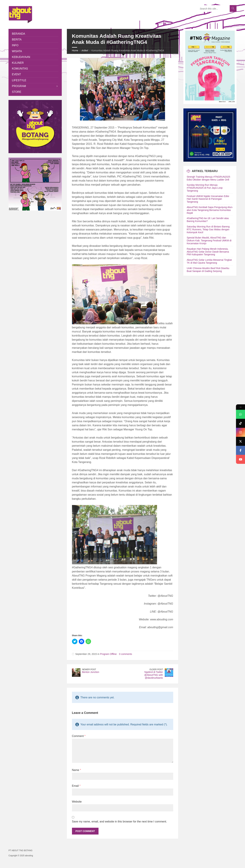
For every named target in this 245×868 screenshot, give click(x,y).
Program (19, 86)
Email (76, 786)
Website (77, 802)
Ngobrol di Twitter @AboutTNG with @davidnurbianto (154, 675)
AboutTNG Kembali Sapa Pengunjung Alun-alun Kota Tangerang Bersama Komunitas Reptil (210, 210)
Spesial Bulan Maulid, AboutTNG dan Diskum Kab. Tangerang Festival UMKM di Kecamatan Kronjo (209, 240)
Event (16, 74)
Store (17, 92)
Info (15, 45)
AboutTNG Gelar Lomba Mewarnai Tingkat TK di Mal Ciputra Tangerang (209, 261)
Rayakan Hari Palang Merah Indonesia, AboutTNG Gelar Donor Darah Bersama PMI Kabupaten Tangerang (208, 252)
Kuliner (18, 63)
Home (75, 50)
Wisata (17, 51)
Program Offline (108, 654)
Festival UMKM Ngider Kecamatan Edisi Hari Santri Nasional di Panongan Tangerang (208, 199)
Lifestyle (19, 80)
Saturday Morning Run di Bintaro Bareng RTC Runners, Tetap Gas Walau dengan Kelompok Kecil (208, 229)
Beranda (18, 34)
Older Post (156, 669)
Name (76, 770)
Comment (79, 736)
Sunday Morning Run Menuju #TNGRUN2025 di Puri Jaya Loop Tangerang (205, 188)
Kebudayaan (21, 57)
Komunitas (20, 69)
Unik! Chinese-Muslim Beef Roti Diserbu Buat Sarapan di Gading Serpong (208, 270)
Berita (17, 40)
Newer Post (89, 669)
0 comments (126, 654)
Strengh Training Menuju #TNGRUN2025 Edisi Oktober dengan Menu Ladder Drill (209, 178)
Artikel (85, 50)
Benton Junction (91, 672)
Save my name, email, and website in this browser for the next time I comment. (119, 822)
